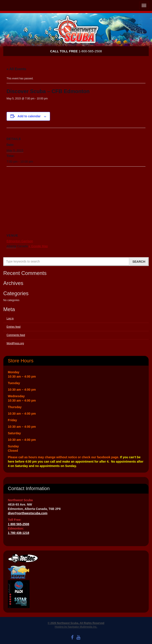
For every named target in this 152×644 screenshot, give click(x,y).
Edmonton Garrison (20, 241)
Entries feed (14, 327)
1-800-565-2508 (76, 51)
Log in (10, 319)
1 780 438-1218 (19, 533)
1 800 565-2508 (19, 524)
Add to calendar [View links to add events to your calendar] (29, 116)
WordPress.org (15, 343)
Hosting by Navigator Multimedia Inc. (76, 627)
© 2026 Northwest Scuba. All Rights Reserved (76, 623)
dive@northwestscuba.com (28, 513)
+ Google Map (38, 246)
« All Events (16, 69)
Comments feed (16, 335)
